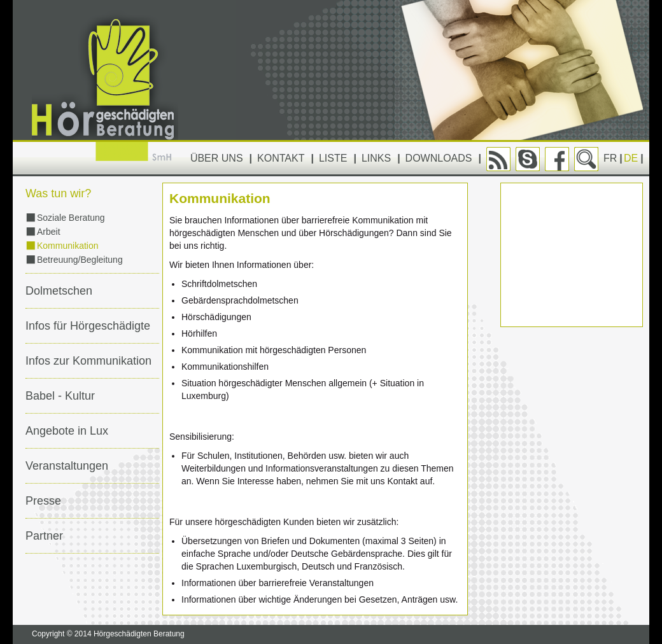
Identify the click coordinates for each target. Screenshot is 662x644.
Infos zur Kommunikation (88, 361)
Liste (333, 158)
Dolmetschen (59, 291)
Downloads (439, 158)
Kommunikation (68, 246)
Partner (44, 536)
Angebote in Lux (67, 431)
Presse (43, 501)
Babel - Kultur (60, 396)
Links (376, 158)
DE (631, 158)
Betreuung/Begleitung (80, 260)
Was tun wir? (58, 193)
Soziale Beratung (71, 218)
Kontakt (281, 158)
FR (610, 158)
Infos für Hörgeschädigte (88, 326)
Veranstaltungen (67, 466)
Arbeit (49, 232)
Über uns (217, 158)
